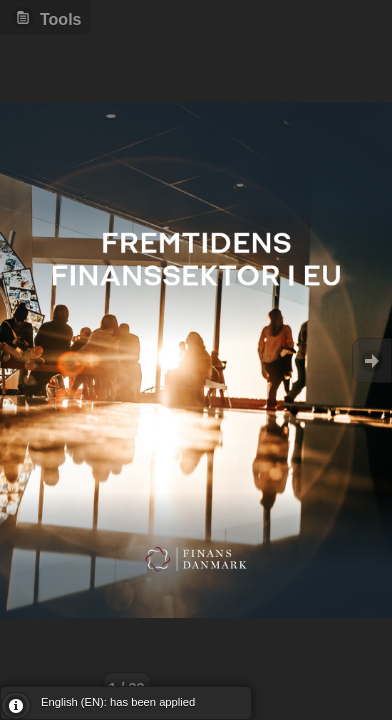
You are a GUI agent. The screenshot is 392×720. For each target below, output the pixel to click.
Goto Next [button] (372, 360)
